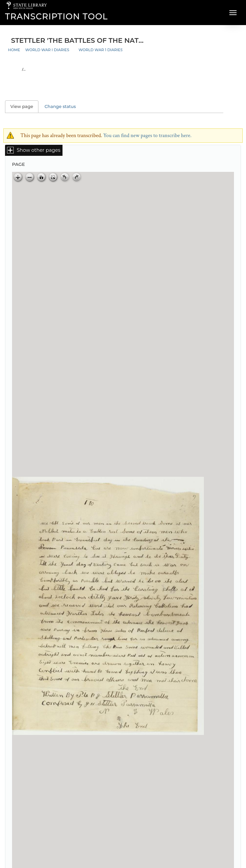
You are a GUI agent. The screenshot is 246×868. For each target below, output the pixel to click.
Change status (60, 106)
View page (24, 106)
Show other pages (38, 150)
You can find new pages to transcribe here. (147, 136)
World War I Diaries (47, 50)
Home (14, 50)
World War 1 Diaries (101, 50)
